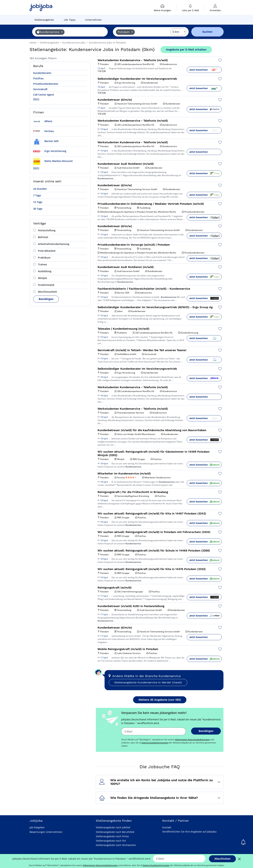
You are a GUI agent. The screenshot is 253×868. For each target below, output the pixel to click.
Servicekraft (40, 89)
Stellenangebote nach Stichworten (116, 845)
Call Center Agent (44, 95)
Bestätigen (46, 299)
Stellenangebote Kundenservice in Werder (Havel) (148, 682)
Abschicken (222, 859)
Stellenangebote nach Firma (112, 836)
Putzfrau (38, 78)
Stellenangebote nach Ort (111, 841)
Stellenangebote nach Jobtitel (113, 827)
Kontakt (167, 827)
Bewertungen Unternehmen (46, 832)
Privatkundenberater (46, 84)
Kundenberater (42, 73)
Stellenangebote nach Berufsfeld (115, 832)
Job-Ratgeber (37, 827)
